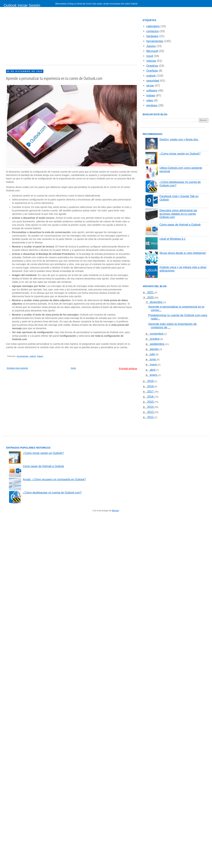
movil (150, 56)
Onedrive (152, 66)
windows (152, 105)
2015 (151, 402)
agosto (155, 349)
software (152, 91)
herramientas (23, 356)
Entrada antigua (128, 368)
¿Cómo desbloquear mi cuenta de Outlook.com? (52, 493)
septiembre (157, 344)
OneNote (152, 71)
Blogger (115, 511)
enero (154, 375)
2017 (151, 392)
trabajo (40, 356)
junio (153, 359)
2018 (151, 386)
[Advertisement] (84, 38)
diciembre (156, 302)
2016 (151, 397)
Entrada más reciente (17, 368)
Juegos (151, 46)
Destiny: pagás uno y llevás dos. (179, 139)
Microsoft (152, 51)
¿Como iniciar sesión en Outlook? (180, 154)
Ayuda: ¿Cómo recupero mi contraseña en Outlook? (54, 479)
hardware (152, 36)
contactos (152, 31)
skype (150, 86)
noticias (151, 61)
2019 (151, 381)
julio (153, 354)
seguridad (153, 81)
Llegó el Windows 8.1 (173, 239)
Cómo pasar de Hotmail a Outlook (180, 225)
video (150, 100)
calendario (153, 26)
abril (153, 370)
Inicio (73, 368)
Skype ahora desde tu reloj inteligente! (183, 253)
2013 (151, 412)
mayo (154, 364)
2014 (151, 407)
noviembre (157, 334)
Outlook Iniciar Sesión (22, 5)
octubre (155, 339)
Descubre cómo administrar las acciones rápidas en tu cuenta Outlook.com (178, 214)
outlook (33, 356)
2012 (151, 417)
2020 (151, 297)
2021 (151, 292)
